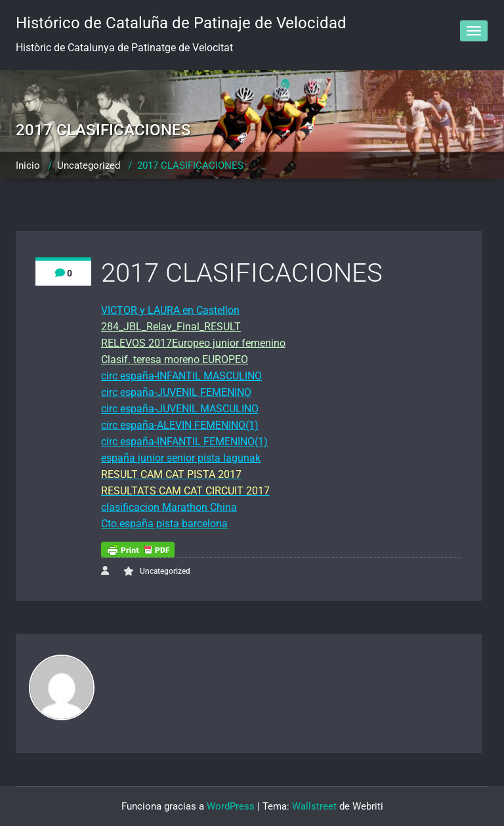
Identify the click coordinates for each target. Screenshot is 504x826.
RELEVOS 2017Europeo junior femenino (193, 343)
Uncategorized (89, 165)
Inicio (28, 165)
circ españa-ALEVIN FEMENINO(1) (180, 425)
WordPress (231, 806)
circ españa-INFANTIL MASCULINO (181, 376)
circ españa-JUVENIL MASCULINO (180, 409)
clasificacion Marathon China (169, 507)
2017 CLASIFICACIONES (190, 165)
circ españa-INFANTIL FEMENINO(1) (184, 442)
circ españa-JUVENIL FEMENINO (176, 392)
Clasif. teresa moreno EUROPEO (175, 359)
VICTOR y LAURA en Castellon (170, 310)
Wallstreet (314, 806)
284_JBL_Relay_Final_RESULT (171, 327)
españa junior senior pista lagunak (181, 458)
